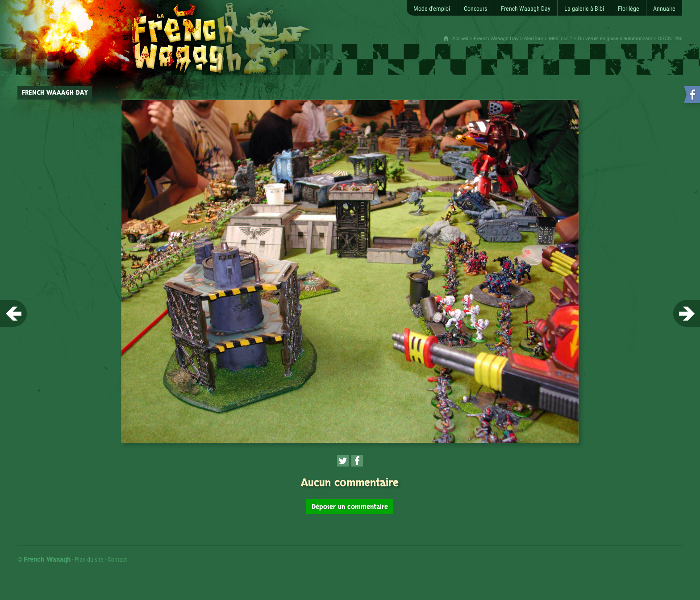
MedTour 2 (560, 38)
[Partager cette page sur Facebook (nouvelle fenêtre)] (357, 461)
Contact (117, 559)
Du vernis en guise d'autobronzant (615, 38)
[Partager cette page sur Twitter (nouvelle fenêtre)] (343, 461)
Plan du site (89, 559)
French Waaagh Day (496, 38)
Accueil (460, 38)
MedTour (534, 38)
